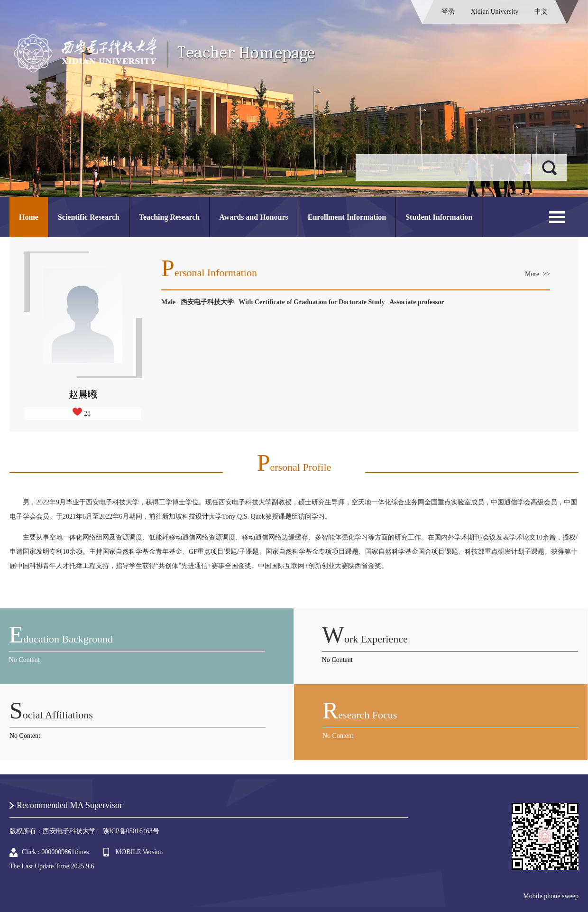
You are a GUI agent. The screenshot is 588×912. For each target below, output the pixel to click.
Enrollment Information (347, 217)
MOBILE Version (139, 852)
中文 (541, 12)
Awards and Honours (254, 217)
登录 (448, 12)
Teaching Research (169, 217)
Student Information (439, 217)
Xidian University (495, 12)
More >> (537, 274)
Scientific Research (89, 217)
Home (29, 217)
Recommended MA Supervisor (69, 805)
